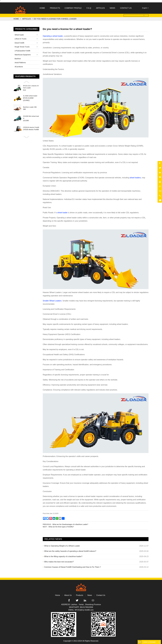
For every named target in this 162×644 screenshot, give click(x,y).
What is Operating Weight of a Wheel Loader (62, 546)
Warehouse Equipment (23, 55)
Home (16, 19)
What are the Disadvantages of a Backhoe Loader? (70, 524)
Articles (27, 19)
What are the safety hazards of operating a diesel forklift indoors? (70, 551)
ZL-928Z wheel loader (30, 96)
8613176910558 (87, 607)
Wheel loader (19, 35)
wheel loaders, (136, 178)
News (90, 595)
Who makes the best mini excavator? (59, 562)
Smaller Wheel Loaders (52, 301)
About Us (68, 595)
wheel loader (63, 213)
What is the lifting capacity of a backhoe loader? (63, 556)
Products (80, 595)
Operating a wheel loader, (53, 36)
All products (19, 67)
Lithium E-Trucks (21, 39)
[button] (26, 82)
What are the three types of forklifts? (61, 527)
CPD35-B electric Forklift (31, 127)
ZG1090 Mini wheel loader (31, 117)
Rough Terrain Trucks (22, 47)
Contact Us (101, 595)
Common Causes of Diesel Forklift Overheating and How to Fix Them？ (73, 567)
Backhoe (18, 59)
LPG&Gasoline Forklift (22, 51)
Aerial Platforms (20, 63)
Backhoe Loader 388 (30, 107)
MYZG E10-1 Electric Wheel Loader (31, 87)
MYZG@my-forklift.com (84, 610)
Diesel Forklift (19, 43)
